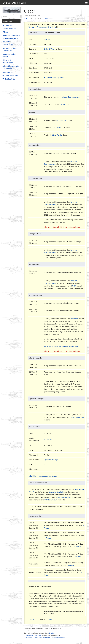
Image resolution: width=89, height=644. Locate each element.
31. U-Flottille (62, 120)
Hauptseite (9, 25)
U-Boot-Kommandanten (11, 35)
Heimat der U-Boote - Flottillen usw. (10, 49)
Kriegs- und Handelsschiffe (8, 61)
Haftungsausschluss (59, 638)
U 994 (74, 286)
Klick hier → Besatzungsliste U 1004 (43, 476)
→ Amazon (48, 538)
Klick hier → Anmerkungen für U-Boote (42, 27)
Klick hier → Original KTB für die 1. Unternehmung (62, 227)
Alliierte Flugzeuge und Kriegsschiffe (11, 67)
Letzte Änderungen (12, 75)
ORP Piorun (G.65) (51, 500)
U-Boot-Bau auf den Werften (10, 55)
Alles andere (7, 72)
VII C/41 (47, 39)
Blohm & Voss (49, 49)
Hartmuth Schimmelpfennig (54, 78)
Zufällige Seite (10, 79)
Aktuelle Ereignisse (9, 29)
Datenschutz (28, 638)
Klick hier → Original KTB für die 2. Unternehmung (62, 351)
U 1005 (45, 18)
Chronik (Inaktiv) (8, 45)
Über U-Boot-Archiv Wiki (42, 638)
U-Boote (6, 32)
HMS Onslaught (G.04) (66, 497)
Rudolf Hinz (65, 104)
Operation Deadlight (77, 417)
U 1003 (27, 18)
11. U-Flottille (57, 135)
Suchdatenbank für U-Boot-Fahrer (10, 40)
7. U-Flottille (57, 128)
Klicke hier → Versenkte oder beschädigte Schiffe (62, 346)
